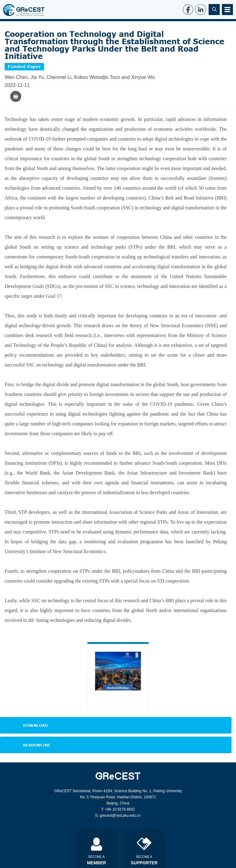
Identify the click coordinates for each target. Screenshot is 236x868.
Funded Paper (24, 66)
